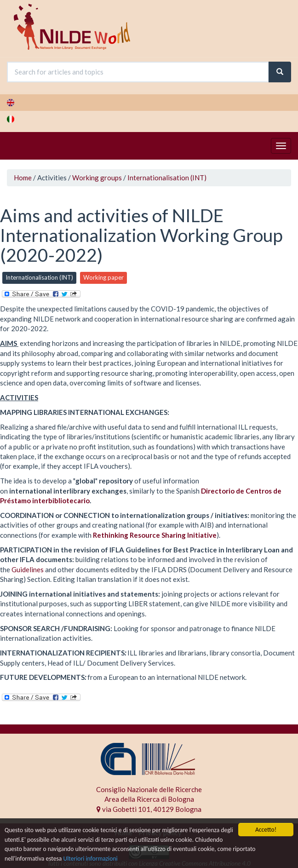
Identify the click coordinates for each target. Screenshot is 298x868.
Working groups (97, 178)
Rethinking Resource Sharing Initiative (155, 535)
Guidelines (28, 569)
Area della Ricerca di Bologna (149, 799)
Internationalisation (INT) (167, 178)
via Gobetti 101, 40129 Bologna (149, 809)
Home (23, 178)
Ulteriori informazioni (90, 859)
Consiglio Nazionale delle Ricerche (149, 789)
